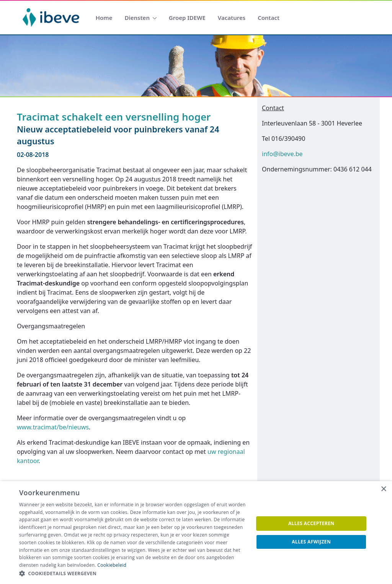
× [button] (383, 489)
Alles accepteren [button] (311, 523)
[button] (133, 574)
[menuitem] (104, 18)
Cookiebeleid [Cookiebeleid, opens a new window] (112, 565)
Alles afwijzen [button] (311, 542)
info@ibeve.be (282, 154)
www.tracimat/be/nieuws (53, 427)
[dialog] (196, 533)
